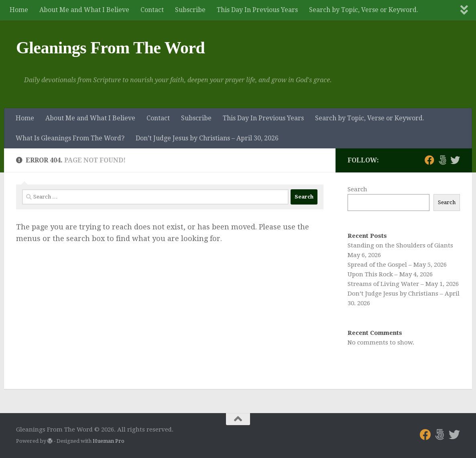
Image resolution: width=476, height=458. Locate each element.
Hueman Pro (109, 441)
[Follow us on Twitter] (455, 160)
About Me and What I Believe (84, 10)
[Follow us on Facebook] (429, 160)
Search (357, 189)
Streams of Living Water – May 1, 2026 (403, 284)
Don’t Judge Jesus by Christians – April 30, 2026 (207, 138)
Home (19, 10)
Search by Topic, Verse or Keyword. (364, 10)
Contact (152, 10)
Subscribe (190, 10)
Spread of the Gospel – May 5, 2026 (397, 265)
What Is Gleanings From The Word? (70, 138)
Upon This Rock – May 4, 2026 (390, 274)
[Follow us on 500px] (442, 160)
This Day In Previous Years (257, 10)
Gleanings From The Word (110, 48)
